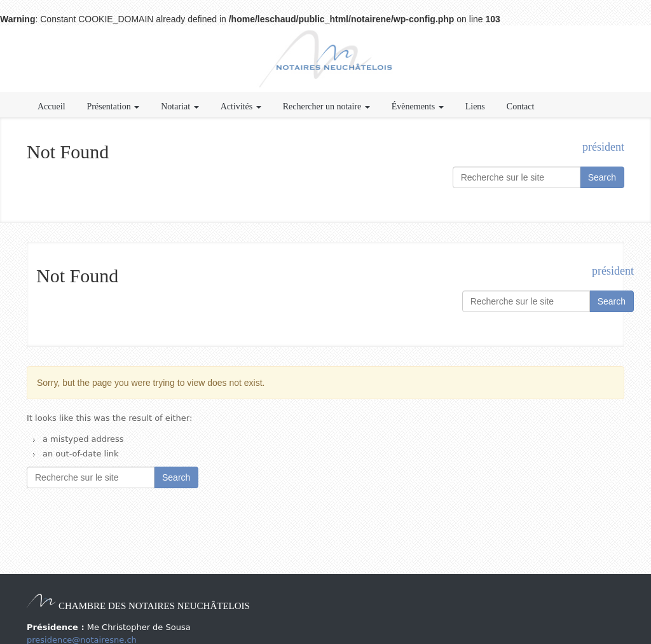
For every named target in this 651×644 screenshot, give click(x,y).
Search (602, 177)
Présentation (113, 106)
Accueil (51, 106)
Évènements (418, 106)
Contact (521, 106)
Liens (475, 106)
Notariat (180, 106)
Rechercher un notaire (326, 106)
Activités (241, 106)
